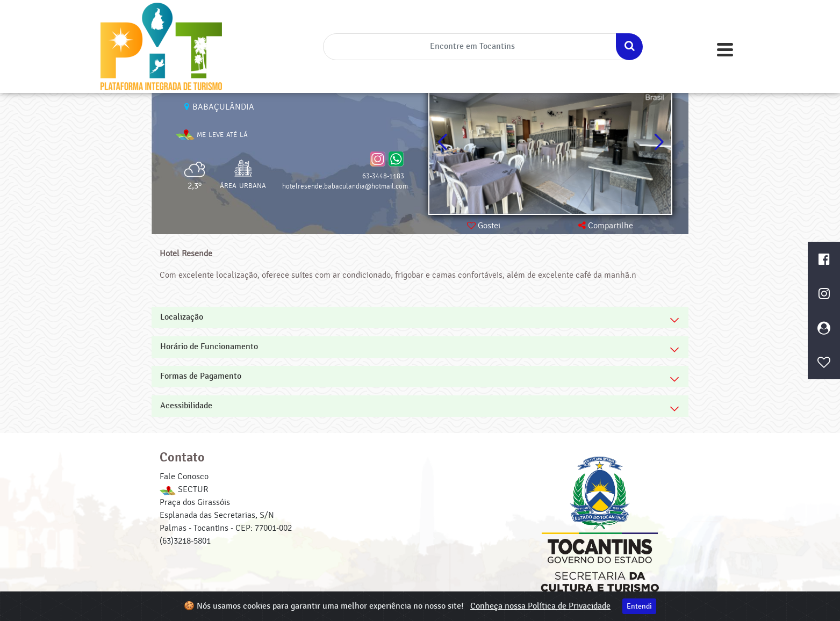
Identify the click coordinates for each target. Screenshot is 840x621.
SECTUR (184, 489)
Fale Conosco (184, 476)
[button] (659, 142)
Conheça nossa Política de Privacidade (540, 606)
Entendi (639, 606)
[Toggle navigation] (725, 50)
